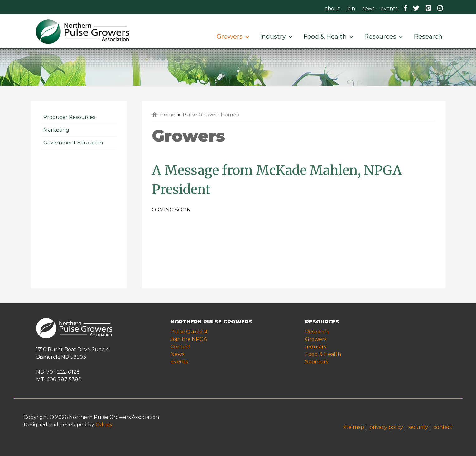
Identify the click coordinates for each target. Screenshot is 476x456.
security (418, 427)
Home (163, 115)
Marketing (56, 130)
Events (179, 362)
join (351, 9)
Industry (276, 36)
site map (354, 427)
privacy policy (386, 427)
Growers (233, 36)
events (389, 9)
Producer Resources (69, 117)
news (368, 9)
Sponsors (317, 362)
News (177, 354)
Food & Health (328, 36)
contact (443, 427)
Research (430, 36)
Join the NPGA (189, 339)
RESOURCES (322, 322)
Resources (383, 36)
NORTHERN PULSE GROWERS (211, 322)
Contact (180, 347)
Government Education (73, 143)
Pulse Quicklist (189, 332)
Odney (104, 425)
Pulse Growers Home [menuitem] (209, 115)
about (332, 9)
